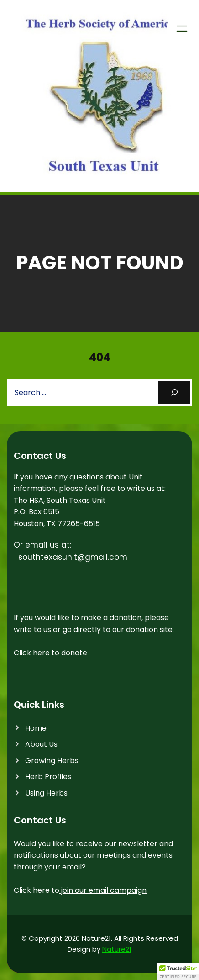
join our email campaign (103, 890)
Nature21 (117, 949)
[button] (178, 971)
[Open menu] (182, 29)
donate (74, 653)
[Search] (174, 393)
